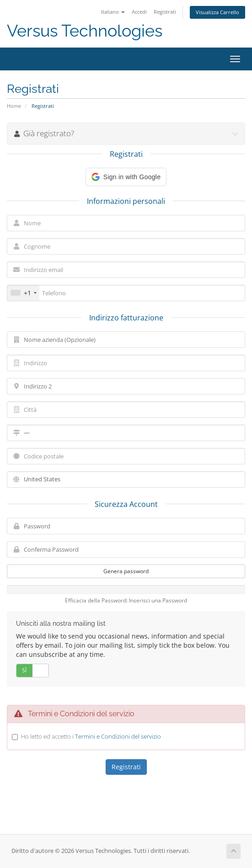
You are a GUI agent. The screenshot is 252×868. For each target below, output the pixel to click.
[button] (126, 177)
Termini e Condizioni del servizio (118, 736)
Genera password (126, 571)
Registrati (165, 12)
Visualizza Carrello (217, 12)
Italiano (113, 12)
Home (14, 106)
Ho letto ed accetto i (91, 736)
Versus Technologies (85, 31)
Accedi (139, 12)
